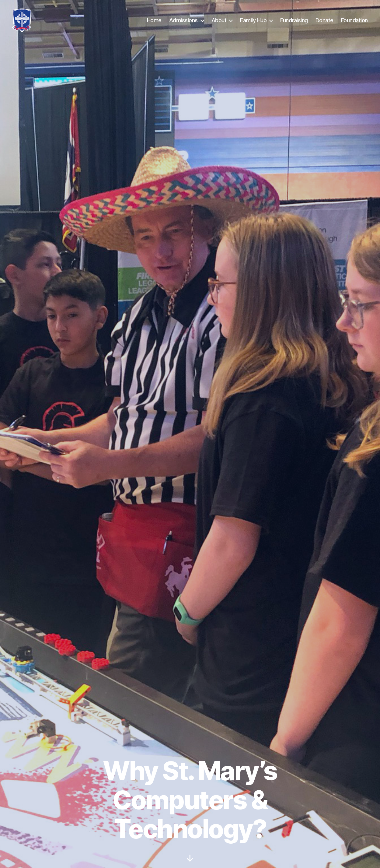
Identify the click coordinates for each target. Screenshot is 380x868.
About (219, 20)
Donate (324, 20)
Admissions (183, 20)
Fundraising (294, 20)
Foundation (354, 20)
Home (154, 20)
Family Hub (253, 20)
